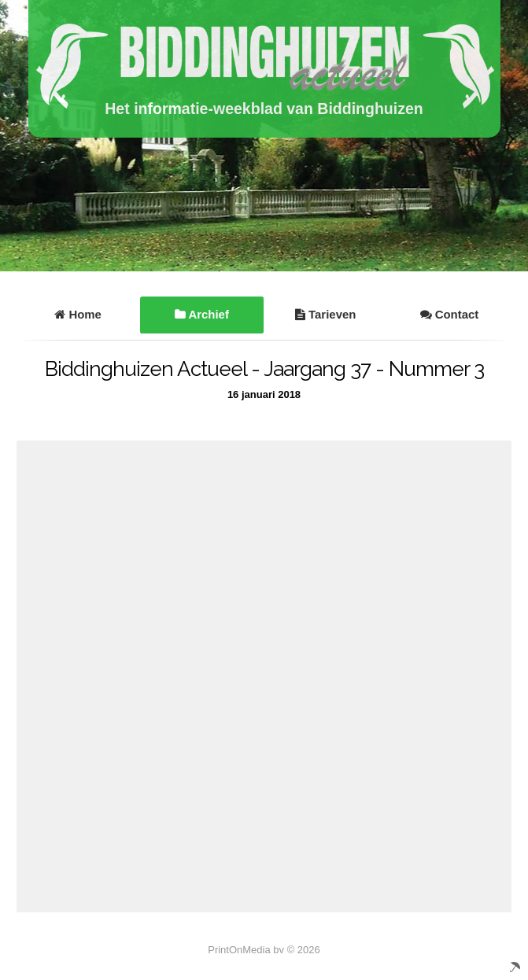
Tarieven (325, 314)
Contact (450, 314)
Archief (202, 314)
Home (78, 314)
